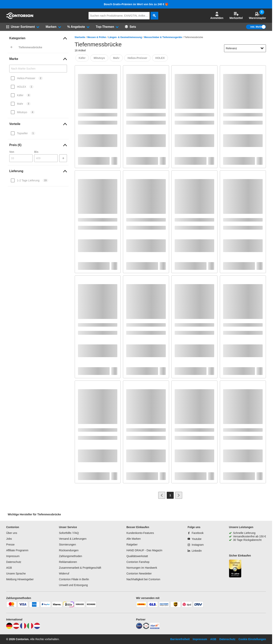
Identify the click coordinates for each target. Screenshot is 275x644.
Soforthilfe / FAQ (69, 533)
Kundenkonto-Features (140, 533)
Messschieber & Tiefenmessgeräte (163, 37)
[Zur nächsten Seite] (179, 495)
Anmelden (217, 16)
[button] (217, 16)
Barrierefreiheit (180, 639)
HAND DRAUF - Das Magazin (144, 550)
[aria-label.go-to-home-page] (20, 18)
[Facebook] (195, 533)
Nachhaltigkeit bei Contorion (143, 579)
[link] (38, 38)
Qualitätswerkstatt (137, 556)
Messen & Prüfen (97, 37)
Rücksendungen (69, 550)
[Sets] (130, 27)
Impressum (13, 556)
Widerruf (64, 573)
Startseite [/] (80, 37)
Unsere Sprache (16, 573)
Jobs (9, 539)
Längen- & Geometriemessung (125, 37)
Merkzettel (236, 16)
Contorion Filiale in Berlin (74, 579)
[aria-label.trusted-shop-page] (235, 569)
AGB (9, 568)
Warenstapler (257, 16)
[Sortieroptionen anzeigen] (262, 48)
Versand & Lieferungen (73, 539)
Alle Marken (134, 539)
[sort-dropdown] (245, 48)
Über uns (12, 533)
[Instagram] (196, 545)
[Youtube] (195, 539)
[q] (119, 16)
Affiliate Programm (17, 550)
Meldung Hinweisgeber (20, 579)
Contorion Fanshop (138, 562)
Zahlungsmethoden (70, 556)
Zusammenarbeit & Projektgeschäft (80, 568)
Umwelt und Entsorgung (73, 585)
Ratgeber (132, 545)
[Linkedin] (195, 551)
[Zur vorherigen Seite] (162, 495)
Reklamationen (68, 562)
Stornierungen (67, 545)
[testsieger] (146, 628)
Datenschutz (14, 562)
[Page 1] (170, 495)
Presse (10, 545)
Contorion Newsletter (139, 573)
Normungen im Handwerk (142, 568)
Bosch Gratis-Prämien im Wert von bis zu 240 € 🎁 (136, 4)
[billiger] (155, 628)
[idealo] (139, 628)
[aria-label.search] (154, 16)
